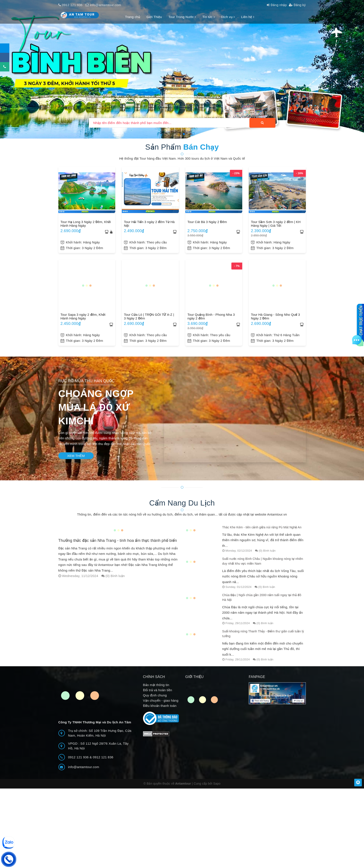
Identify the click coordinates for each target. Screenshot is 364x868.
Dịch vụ (228, 17)
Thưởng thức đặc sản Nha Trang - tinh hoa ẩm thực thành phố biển (118, 541)
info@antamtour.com (105, 5)
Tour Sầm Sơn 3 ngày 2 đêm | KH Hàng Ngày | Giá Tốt (276, 224)
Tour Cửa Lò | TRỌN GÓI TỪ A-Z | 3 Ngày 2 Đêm (149, 316)
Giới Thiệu (154, 17)
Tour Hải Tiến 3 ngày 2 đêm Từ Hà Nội (149, 224)
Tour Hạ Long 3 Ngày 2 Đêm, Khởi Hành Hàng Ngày (86, 224)
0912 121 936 (72, 5)
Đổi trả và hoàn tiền (158, 694)
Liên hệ (248, 17)
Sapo (217, 787)
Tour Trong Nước (182, 17)
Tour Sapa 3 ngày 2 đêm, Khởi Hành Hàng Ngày (83, 316)
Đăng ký (297, 5)
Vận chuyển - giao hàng (161, 704)
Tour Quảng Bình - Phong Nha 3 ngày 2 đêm (211, 316)
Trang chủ (133, 17)
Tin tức (208, 17)
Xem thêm (76, 456)
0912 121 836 (103, 761)
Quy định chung (155, 699)
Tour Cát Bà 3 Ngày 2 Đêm (207, 222)
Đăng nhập (277, 5)
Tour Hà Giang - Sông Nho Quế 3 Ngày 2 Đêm (275, 316)
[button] (180, 134)
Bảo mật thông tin (156, 688)
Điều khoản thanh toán (160, 709)
